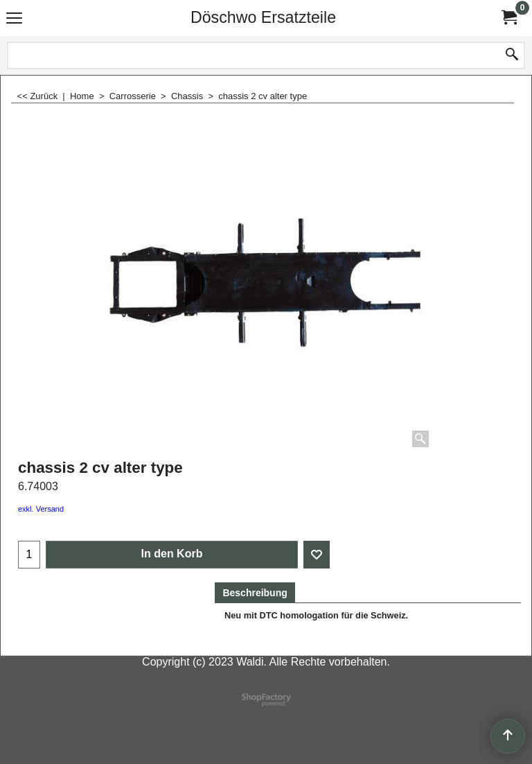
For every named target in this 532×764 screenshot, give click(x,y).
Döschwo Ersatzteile (263, 17)
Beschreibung (255, 593)
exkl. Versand (41, 509)
